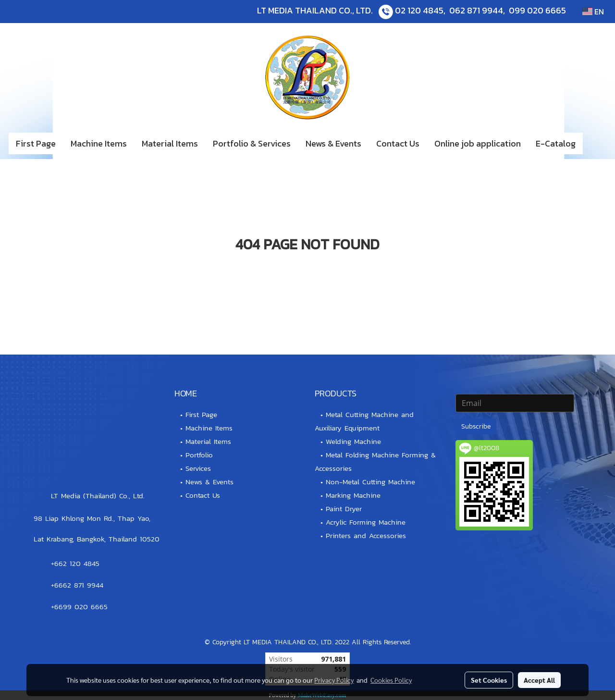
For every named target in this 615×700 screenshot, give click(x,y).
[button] (597, 144)
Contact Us (398, 143)
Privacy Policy (334, 680)
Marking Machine (353, 495)
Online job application (478, 143)
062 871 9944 (476, 10)
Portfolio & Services (252, 143)
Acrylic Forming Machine (366, 522)
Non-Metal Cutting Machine (370, 482)
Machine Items (99, 143)
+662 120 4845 (75, 563)
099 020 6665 (537, 10)
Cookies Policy (391, 680)
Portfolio (199, 455)
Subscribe (476, 426)
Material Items (170, 143)
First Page (36, 143)
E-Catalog (556, 143)
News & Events (333, 143)
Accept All (539, 680)
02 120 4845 (419, 10)
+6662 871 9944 (77, 585)
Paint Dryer (344, 509)
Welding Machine (353, 441)
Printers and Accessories (366, 535)
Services (198, 468)
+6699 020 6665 (79, 607)
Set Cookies (489, 680)
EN (593, 12)
